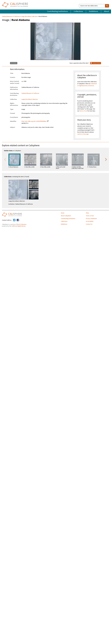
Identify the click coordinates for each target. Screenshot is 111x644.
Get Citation (14, 63)
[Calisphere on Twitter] (14, 220)
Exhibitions (93, 11)
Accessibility (90, 221)
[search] (107, 6)
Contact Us (89, 224)
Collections (78, 11)
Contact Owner (95, 63)
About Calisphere (66, 216)
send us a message (83, 134)
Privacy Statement (91, 219)
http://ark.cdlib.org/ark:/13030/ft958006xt (34, 121)
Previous (5, 159)
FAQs (87, 213)
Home (63, 213)
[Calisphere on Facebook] (18, 220)
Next (106, 159)
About (106, 11)
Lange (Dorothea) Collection (29, 16)
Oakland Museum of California (11, 16)
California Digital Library (19, 226)
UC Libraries (23, 224)
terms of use (83, 111)
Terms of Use (90, 216)
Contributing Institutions (57, 11)
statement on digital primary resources (87, 85)
